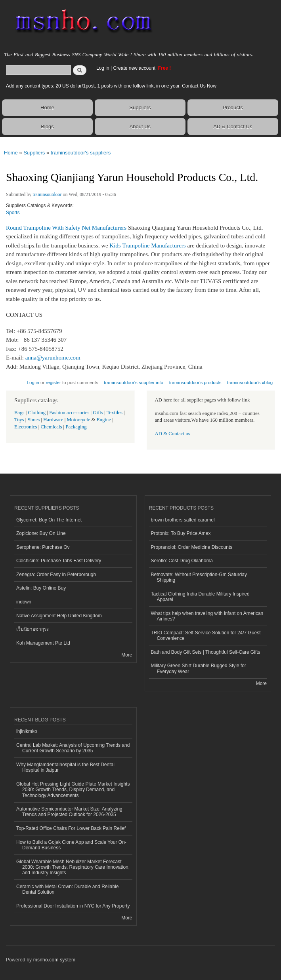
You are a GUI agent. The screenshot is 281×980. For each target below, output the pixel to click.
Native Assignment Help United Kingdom (59, 616)
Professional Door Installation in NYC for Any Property (73, 906)
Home (47, 108)
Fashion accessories (69, 413)
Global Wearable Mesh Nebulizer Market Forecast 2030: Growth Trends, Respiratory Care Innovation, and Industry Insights (73, 867)
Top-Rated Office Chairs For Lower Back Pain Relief (71, 828)
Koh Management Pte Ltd (43, 643)
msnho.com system (54, 960)
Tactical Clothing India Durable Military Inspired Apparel (200, 597)
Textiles (115, 413)
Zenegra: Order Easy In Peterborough (56, 575)
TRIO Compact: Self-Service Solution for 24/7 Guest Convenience (206, 636)
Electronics (26, 427)
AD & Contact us (173, 434)
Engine (104, 420)
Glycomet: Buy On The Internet (49, 520)
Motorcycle (78, 420)
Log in (103, 68)
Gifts (98, 413)
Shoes (34, 420)
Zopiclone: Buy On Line (41, 533)
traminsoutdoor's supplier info (134, 382)
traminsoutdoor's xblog (250, 382)
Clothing (37, 413)
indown (24, 602)
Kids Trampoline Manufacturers (147, 245)
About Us (140, 127)
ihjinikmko (27, 731)
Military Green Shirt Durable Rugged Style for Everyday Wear (199, 668)
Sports (13, 213)
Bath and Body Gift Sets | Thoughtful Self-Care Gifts (206, 652)
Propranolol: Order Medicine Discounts (192, 547)
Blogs (47, 127)
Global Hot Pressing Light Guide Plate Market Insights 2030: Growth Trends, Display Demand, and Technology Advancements (73, 790)
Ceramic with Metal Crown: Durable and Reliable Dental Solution (67, 889)
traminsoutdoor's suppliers (81, 153)
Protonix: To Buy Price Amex (181, 533)
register (54, 382)
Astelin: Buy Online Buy (41, 588)
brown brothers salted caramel (183, 520)
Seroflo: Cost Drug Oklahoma (182, 561)
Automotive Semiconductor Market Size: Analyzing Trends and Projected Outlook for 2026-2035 (69, 812)
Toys (19, 420)
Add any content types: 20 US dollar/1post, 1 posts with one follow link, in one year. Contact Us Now (111, 86)
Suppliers (140, 108)
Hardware (53, 420)
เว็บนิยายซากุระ (32, 629)
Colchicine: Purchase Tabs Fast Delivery (59, 561)
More (127, 655)
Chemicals (52, 427)
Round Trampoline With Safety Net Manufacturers (66, 228)
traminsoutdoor (47, 194)
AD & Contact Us (233, 127)
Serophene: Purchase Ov (43, 547)
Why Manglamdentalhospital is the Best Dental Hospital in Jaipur (65, 767)
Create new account (135, 68)
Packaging (76, 427)
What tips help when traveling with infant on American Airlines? (207, 616)
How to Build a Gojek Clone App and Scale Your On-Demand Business (71, 845)
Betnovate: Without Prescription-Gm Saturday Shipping (199, 577)
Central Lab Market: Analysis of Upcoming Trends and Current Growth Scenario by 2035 (73, 748)
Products (233, 108)
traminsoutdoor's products (195, 382)
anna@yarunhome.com (53, 358)
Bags (19, 413)
